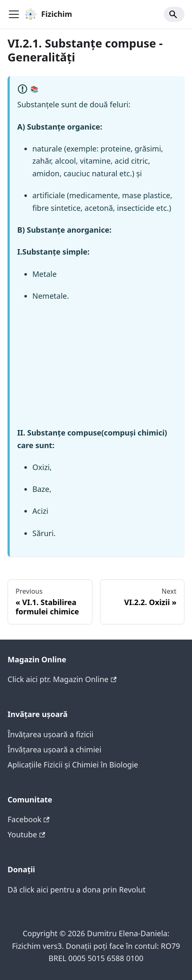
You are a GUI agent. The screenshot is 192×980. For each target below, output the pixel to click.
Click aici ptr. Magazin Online (62, 679)
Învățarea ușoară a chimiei (54, 749)
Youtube (26, 834)
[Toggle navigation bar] (14, 14)
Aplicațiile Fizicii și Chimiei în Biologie (73, 765)
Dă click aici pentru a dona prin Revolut (76, 890)
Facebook (29, 819)
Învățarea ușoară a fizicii (50, 734)
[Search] (174, 14)
